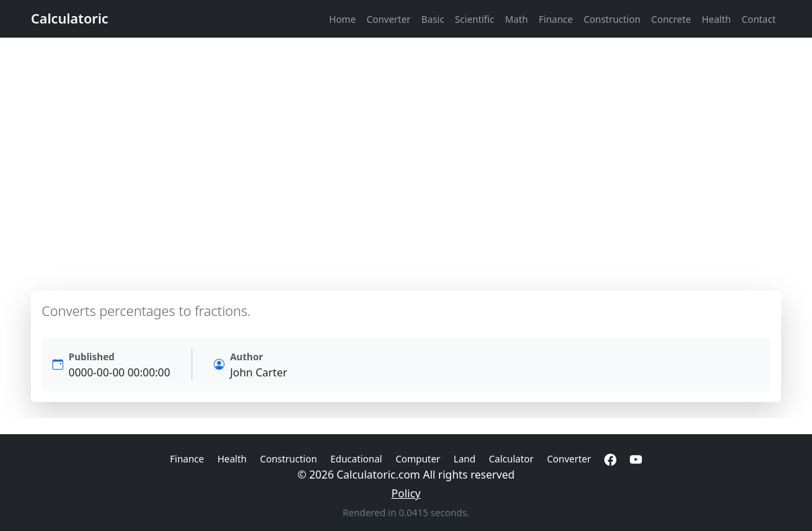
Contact (759, 19)
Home (343, 19)
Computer (417, 459)
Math (516, 19)
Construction (612, 19)
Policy (406, 493)
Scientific (475, 19)
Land (464, 459)
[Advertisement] (406, 164)
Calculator (511, 459)
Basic (433, 19)
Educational (357, 459)
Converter (389, 19)
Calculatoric (70, 18)
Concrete (671, 19)
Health (716, 19)
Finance (556, 19)
